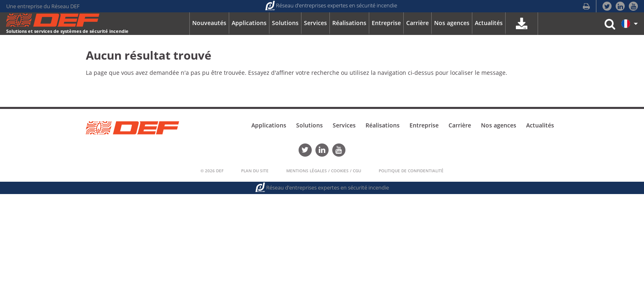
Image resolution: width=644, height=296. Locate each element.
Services (344, 125)
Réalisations (383, 125)
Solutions (309, 125)
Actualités (540, 125)
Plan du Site (255, 171)
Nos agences (499, 125)
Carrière (460, 125)
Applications (269, 125)
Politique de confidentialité (411, 171)
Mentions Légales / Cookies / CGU (324, 171)
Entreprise (424, 125)
